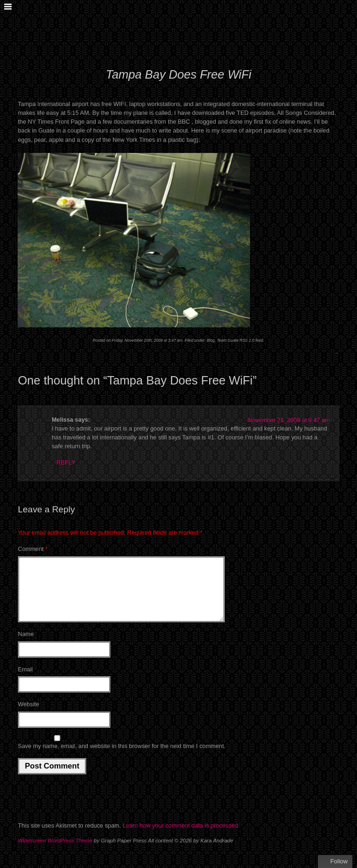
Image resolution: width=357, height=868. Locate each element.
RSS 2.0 (247, 340)
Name (26, 645)
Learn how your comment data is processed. (181, 837)
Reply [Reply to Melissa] (66, 462)
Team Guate (228, 340)
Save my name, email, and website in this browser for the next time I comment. (122, 757)
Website (28, 715)
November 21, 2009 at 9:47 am (289, 420)
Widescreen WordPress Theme (55, 852)
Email (25, 680)
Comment (33, 549)
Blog (211, 340)
